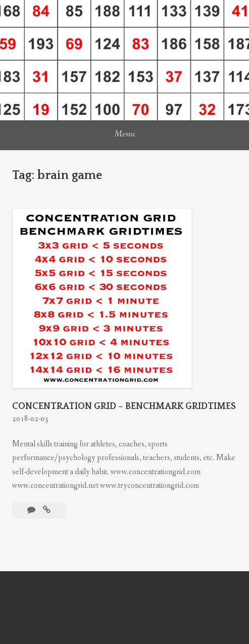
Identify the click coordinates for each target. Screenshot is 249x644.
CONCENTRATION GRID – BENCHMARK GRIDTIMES (124, 406)
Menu (124, 134)
